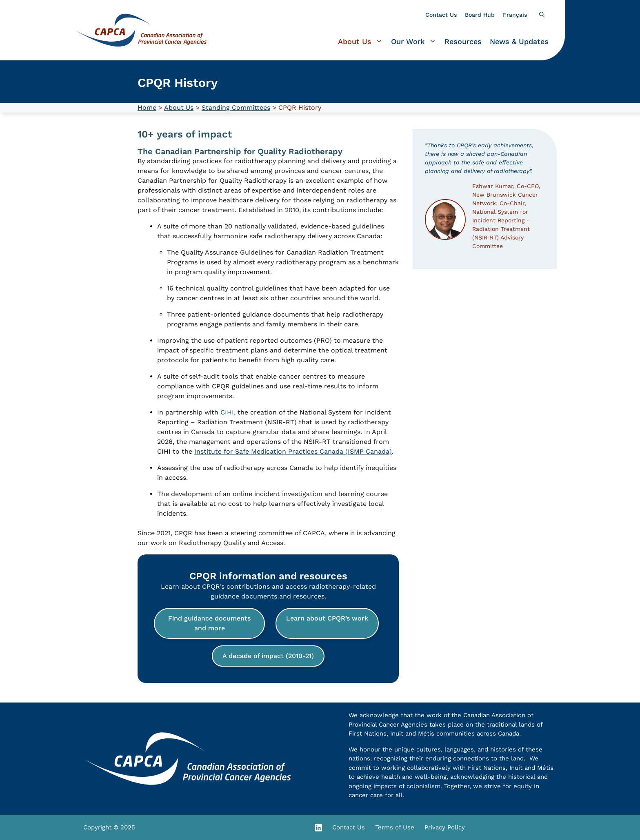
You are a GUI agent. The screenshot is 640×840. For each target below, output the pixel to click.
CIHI (227, 412)
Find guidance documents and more (209, 623)
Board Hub (480, 15)
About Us (362, 42)
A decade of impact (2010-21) (268, 656)
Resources (463, 41)
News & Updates (519, 41)
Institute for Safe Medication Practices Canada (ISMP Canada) (293, 451)
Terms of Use (395, 827)
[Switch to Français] (515, 15)
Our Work (416, 42)
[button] (542, 15)
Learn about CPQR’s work (327, 618)
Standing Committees (236, 107)
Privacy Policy (445, 827)
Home (147, 107)
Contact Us (441, 15)
